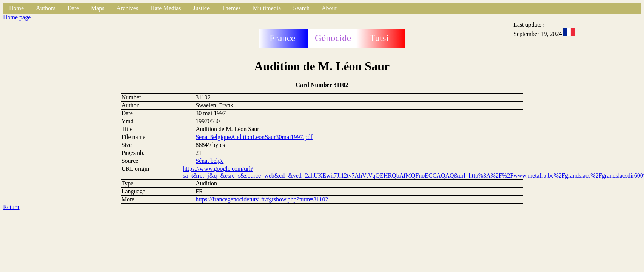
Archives (127, 8)
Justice (202, 8)
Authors (46, 8)
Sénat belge (210, 161)
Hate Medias (166, 8)
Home (16, 8)
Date (73, 8)
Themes (231, 8)
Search (301, 8)
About (329, 8)
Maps (98, 8)
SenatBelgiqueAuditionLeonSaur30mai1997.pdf (254, 137)
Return (11, 207)
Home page (17, 17)
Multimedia (267, 8)
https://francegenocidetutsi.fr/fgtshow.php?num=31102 (262, 199)
